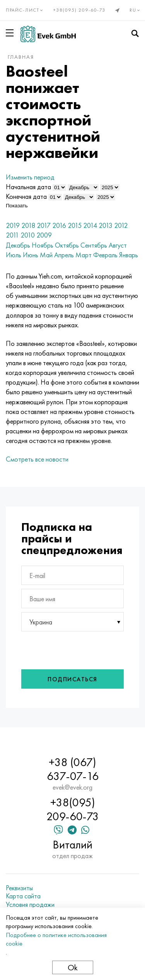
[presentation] (73, 648)
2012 (121, 225)
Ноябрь (43, 245)
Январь (129, 255)
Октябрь (67, 245)
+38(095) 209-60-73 (79, 10)
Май (46, 255)
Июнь (31, 255)
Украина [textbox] (41, 622)
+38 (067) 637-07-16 (73, 769)
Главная (21, 57)
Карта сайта (23, 896)
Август (118, 245)
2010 (28, 235)
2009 (44, 235)
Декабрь (18, 245)
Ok (73, 967)
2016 (59, 225)
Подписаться (72, 679)
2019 (13, 225)
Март (84, 255)
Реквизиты (19, 888)
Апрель (64, 255)
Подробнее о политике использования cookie (56, 939)
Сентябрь (94, 245)
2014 (90, 225)
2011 (12, 235)
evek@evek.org (72, 787)
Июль (14, 255)
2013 (106, 225)
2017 (44, 225)
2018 (28, 225)
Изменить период (30, 177)
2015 (75, 225)
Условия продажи (30, 905)
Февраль (105, 255)
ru (136, 10)
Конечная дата (26, 196)
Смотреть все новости (37, 459)
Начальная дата (28, 187)
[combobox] (72, 622)
